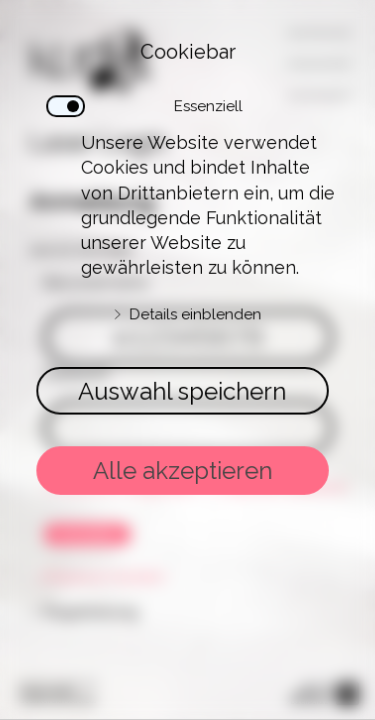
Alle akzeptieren (183, 455)
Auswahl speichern (183, 386)
